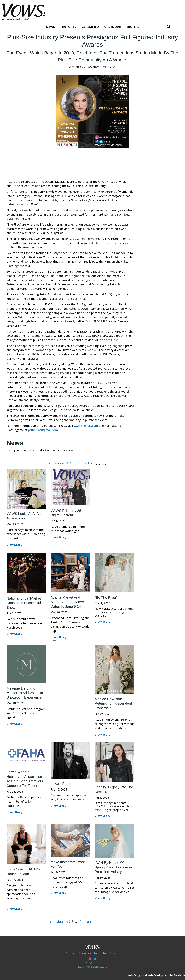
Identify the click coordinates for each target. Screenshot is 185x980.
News (50, 27)
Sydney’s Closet (109, 340)
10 (79, 463)
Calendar (113, 27)
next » (87, 463)
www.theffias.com (86, 426)
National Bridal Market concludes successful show (24, 603)
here (77, 450)
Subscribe (100, 953)
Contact (70, 953)
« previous (57, 463)
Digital (133, 27)
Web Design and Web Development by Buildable (156, 975)
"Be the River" (106, 597)
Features (68, 27)
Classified (90, 27)
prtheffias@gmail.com (43, 430)
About (114, 953)
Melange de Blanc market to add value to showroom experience (25, 693)
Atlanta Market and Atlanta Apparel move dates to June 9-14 (67, 602)
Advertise (85, 953)
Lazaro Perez (61, 784)
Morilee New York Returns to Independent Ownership (113, 703)
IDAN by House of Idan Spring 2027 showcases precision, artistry (114, 867)
